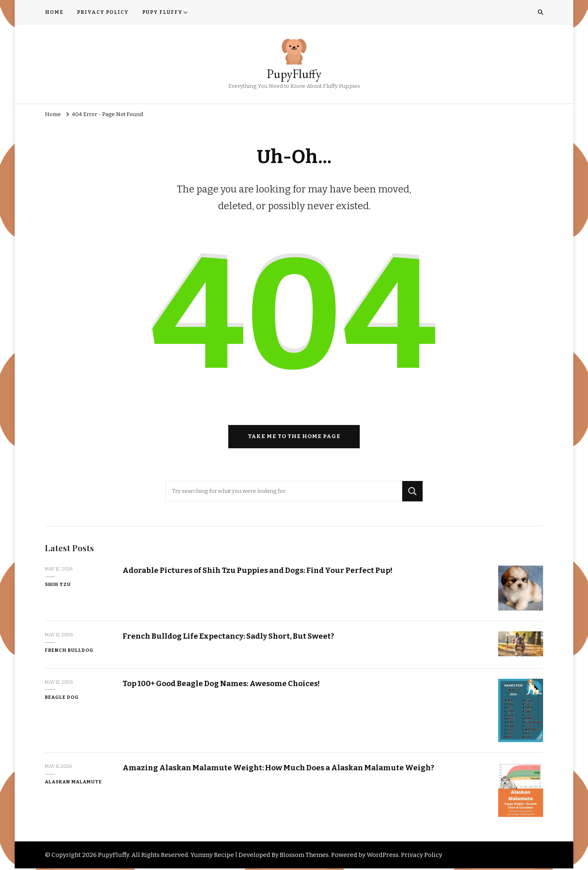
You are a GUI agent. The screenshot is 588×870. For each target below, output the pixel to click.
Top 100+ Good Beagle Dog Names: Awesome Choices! (222, 685)
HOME (54, 12)
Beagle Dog (62, 699)
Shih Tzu (58, 586)
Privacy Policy (422, 856)
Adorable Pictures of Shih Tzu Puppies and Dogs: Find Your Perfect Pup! (259, 571)
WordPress (383, 856)
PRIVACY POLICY (103, 12)
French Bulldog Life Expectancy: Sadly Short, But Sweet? (229, 637)
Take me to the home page (294, 438)
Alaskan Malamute (73, 783)
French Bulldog (69, 651)
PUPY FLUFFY (162, 12)
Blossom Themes (304, 856)
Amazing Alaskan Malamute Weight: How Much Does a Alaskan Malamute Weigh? (279, 769)
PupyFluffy (294, 74)
